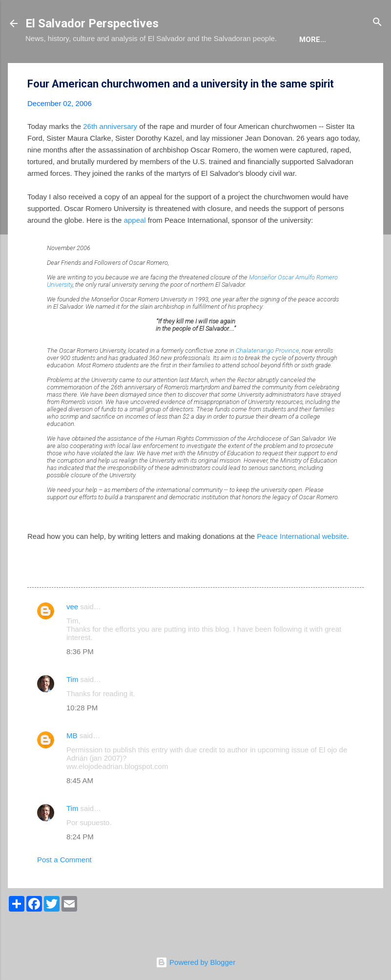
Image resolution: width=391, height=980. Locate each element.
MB (72, 765)
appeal (135, 250)
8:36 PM (80, 681)
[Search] (377, 23)
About (46, 69)
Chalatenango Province (268, 380)
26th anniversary (110, 156)
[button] (358, 114)
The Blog (94, 69)
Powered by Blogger (195, 962)
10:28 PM (82, 737)
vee (72, 636)
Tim (72, 709)
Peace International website (302, 566)
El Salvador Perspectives (92, 23)
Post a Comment (64, 889)
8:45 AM (80, 810)
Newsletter (303, 69)
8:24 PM (80, 866)
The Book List (158, 69)
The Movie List (232, 69)
